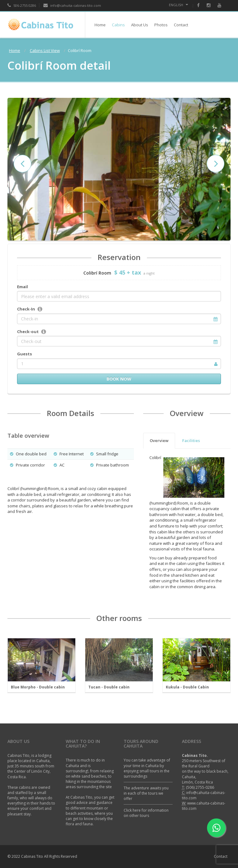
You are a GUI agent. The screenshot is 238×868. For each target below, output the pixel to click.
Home (100, 25)
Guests (24, 354)
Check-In (26, 309)
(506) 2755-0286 (200, 787)
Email (22, 287)
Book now (119, 379)
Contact (181, 25)
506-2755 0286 (22, 5)
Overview (159, 441)
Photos (161, 25)
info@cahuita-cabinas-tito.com (72, 5)
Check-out (28, 332)
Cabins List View (45, 50)
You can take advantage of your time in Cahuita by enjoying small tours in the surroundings (147, 768)
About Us (140, 25)
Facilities (191, 441)
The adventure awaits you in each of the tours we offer (146, 793)
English (178, 5)
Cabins (118, 25)
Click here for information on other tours (146, 813)
